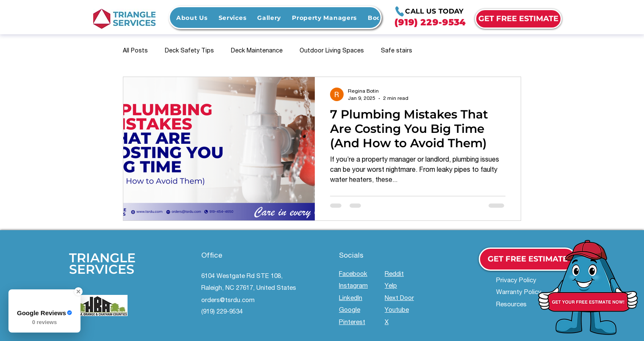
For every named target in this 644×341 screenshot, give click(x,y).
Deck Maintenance (257, 51)
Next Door (399, 298)
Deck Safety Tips (189, 51)
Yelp (391, 286)
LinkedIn (351, 298)
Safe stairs (397, 51)
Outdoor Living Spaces (332, 51)
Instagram (353, 286)
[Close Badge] (78, 291)
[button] (233, 18)
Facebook (353, 274)
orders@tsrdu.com (228, 301)
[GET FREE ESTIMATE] (518, 19)
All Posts (135, 51)
